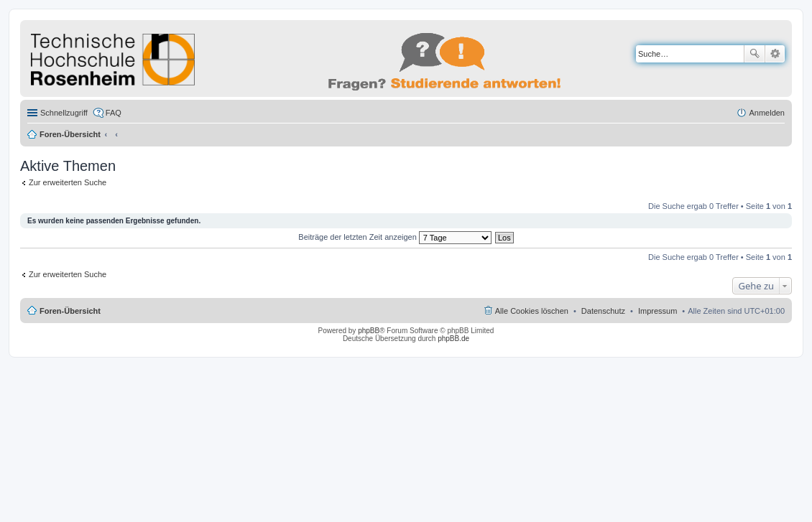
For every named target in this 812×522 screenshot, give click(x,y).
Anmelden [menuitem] (767, 113)
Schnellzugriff (64, 113)
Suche (755, 54)
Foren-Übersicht (70, 134)
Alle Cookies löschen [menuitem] (532, 311)
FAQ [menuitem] (114, 113)
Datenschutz (603, 311)
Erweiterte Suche (775, 54)
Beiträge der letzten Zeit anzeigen (395, 237)
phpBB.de (453, 339)
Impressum (658, 311)
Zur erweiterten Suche (68, 182)
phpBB (369, 331)
